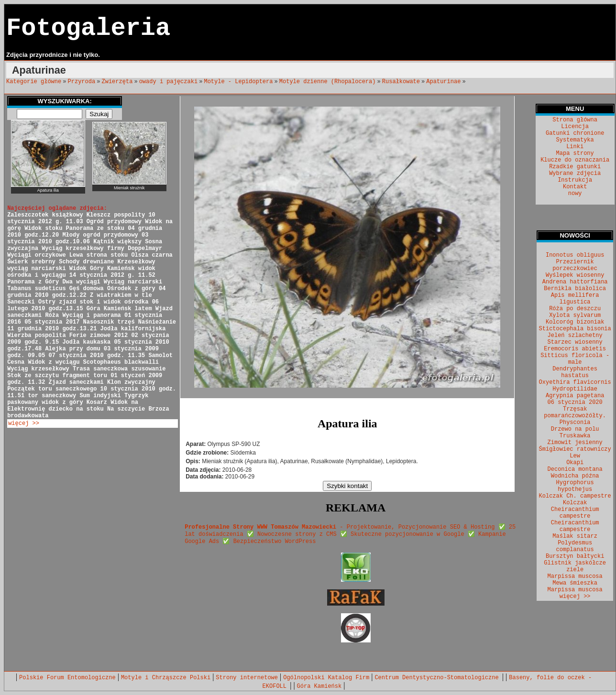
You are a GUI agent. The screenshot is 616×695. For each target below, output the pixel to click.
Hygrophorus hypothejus (575, 486)
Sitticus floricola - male (575, 359)
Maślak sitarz (575, 536)
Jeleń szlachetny (575, 336)
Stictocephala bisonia (575, 329)
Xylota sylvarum (575, 315)
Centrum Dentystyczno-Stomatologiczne (438, 678)
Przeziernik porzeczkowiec (575, 265)
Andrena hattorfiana (575, 282)
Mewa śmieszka (575, 583)
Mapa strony (575, 153)
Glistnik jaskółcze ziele (575, 566)
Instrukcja (575, 180)
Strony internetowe (247, 678)
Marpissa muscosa (575, 576)
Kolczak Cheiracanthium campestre (575, 510)
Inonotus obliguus (575, 255)
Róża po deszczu (575, 309)
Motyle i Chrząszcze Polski (166, 678)
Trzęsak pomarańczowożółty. (575, 413)
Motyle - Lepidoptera (238, 82)
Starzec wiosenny (575, 342)
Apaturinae (443, 82)
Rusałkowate (401, 82)
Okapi (575, 463)
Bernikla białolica (575, 289)
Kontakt (575, 187)
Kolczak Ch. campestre (575, 496)
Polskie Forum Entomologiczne (67, 678)
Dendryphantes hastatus (575, 372)
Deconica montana (575, 469)
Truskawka (575, 436)
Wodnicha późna (575, 476)
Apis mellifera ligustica (575, 299)
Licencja (575, 127)
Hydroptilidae (575, 389)
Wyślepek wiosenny (575, 275)
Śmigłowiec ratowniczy (575, 449)
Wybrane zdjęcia (575, 174)
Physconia (575, 423)
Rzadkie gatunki (575, 167)
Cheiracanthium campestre (575, 526)
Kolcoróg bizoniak (575, 322)
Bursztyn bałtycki (575, 556)
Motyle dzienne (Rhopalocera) (328, 82)
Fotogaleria (88, 28)
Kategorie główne (34, 82)
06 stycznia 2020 (575, 402)
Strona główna (575, 120)
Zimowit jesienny (575, 443)
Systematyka (575, 140)
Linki (575, 147)
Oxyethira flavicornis (575, 382)
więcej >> (24, 424)
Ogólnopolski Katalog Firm (326, 678)
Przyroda (82, 82)
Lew (575, 456)
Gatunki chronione (575, 133)
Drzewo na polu (575, 429)
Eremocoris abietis (575, 349)
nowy (575, 194)
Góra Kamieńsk (319, 686)
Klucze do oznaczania (575, 160)
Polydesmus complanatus (575, 546)
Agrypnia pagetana (575, 396)
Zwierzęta (117, 82)
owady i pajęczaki (168, 82)
